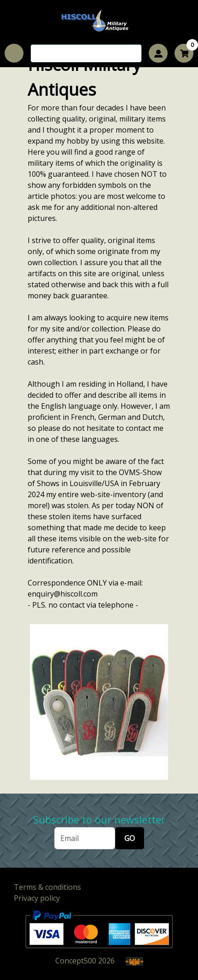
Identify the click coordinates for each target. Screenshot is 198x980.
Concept (76, 961)
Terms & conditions (47, 887)
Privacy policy (37, 898)
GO (130, 838)
